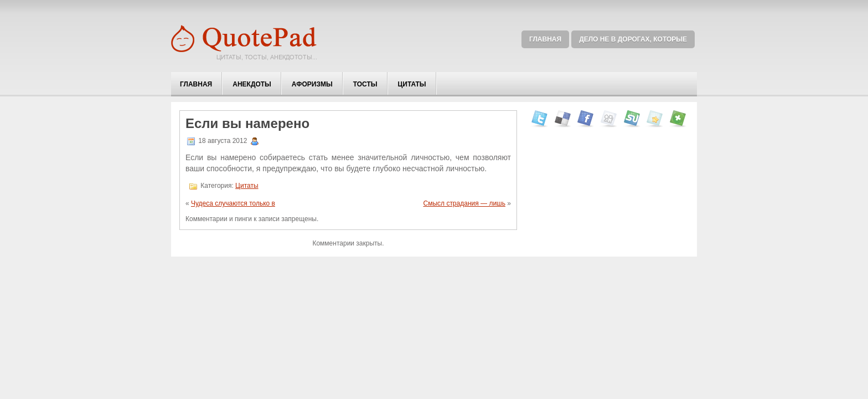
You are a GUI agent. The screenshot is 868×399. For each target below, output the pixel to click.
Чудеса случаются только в (233, 203)
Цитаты (412, 84)
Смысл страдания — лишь (464, 203)
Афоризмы (312, 84)
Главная (545, 39)
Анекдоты (252, 84)
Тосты (365, 84)
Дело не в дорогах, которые (633, 39)
